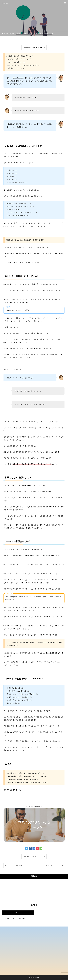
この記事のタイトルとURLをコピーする (34, 48)
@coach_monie (18, 78)
